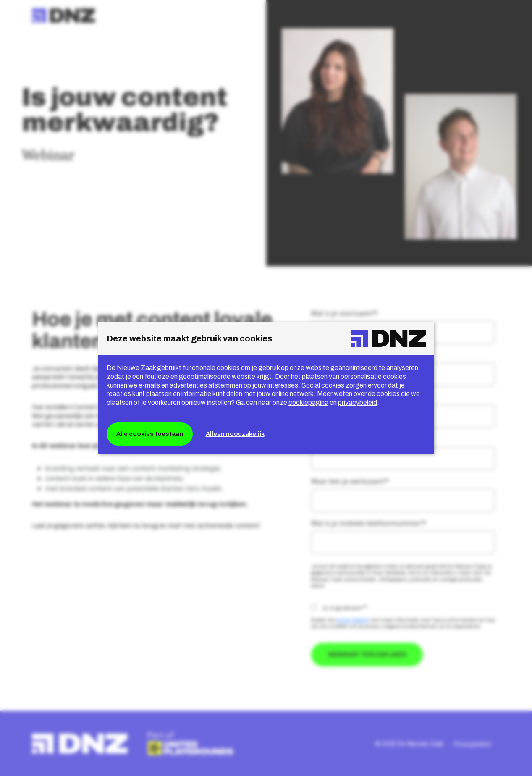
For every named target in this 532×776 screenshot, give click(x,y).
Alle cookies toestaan (150, 434)
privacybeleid (358, 402)
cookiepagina (308, 402)
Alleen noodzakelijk (235, 434)
